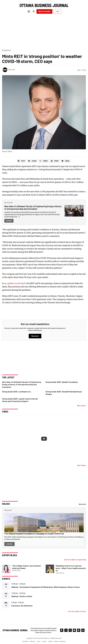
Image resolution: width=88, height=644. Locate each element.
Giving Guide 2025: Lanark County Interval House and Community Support (20, 400)
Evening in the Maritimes (22, 606)
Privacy (44, 641)
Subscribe (25, 641)
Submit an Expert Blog (78, 560)
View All (67, 560)
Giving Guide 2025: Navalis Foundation (62, 382)
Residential (7, 50)
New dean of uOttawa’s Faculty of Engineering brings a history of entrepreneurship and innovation (33, 208)
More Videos (82, 465)
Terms (39, 641)
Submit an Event (80, 611)
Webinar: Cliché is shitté (22, 596)
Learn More (9, 544)
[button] (29, 12)
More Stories (82, 406)
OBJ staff (12, 70)
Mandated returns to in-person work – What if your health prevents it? (71, 568)
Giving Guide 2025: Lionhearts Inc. (17, 392)
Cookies (50, 641)
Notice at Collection (60, 641)
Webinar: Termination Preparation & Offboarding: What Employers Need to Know (46, 587)
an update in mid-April (15, 283)
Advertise (33, 641)
